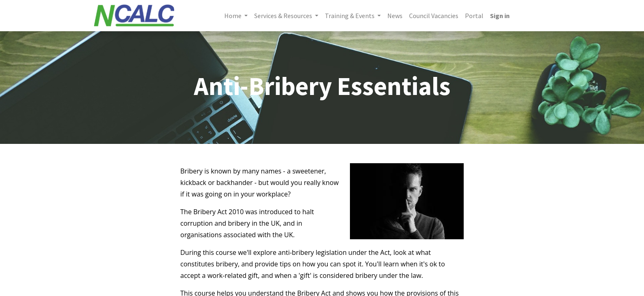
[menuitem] (395, 16)
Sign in (500, 16)
